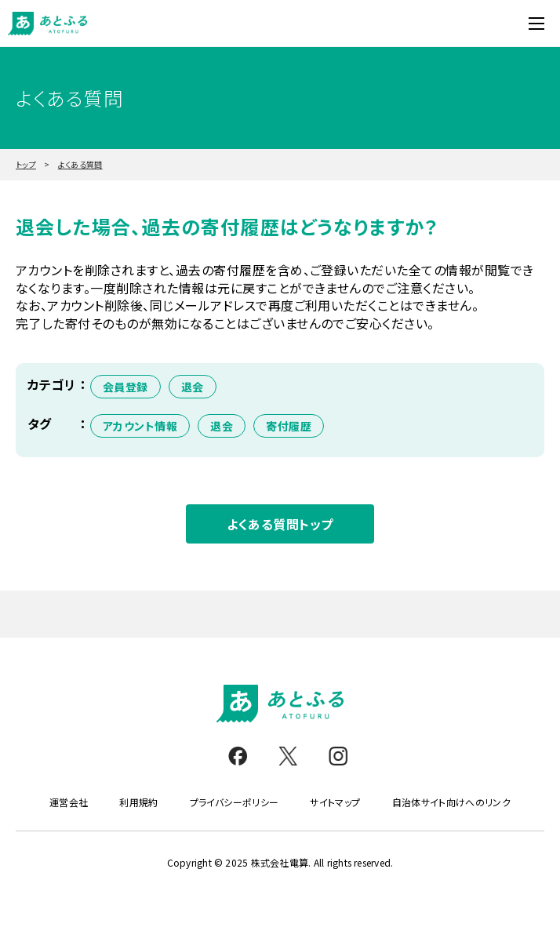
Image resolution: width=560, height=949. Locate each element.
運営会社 (69, 802)
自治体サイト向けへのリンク (452, 802)
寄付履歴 (289, 426)
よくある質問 (80, 164)
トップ (26, 164)
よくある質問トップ (280, 524)
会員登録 (125, 387)
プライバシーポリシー (235, 802)
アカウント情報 (140, 426)
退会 (193, 387)
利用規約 (138, 802)
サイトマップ (335, 802)
